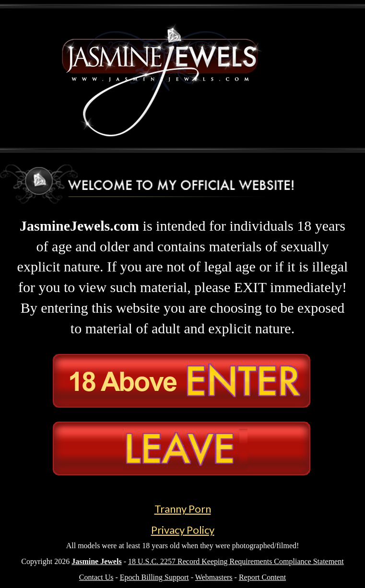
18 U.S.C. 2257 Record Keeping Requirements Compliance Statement (236, 561)
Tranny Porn (183, 509)
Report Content (262, 577)
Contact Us (96, 577)
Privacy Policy (183, 530)
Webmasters (214, 577)
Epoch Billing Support (154, 577)
